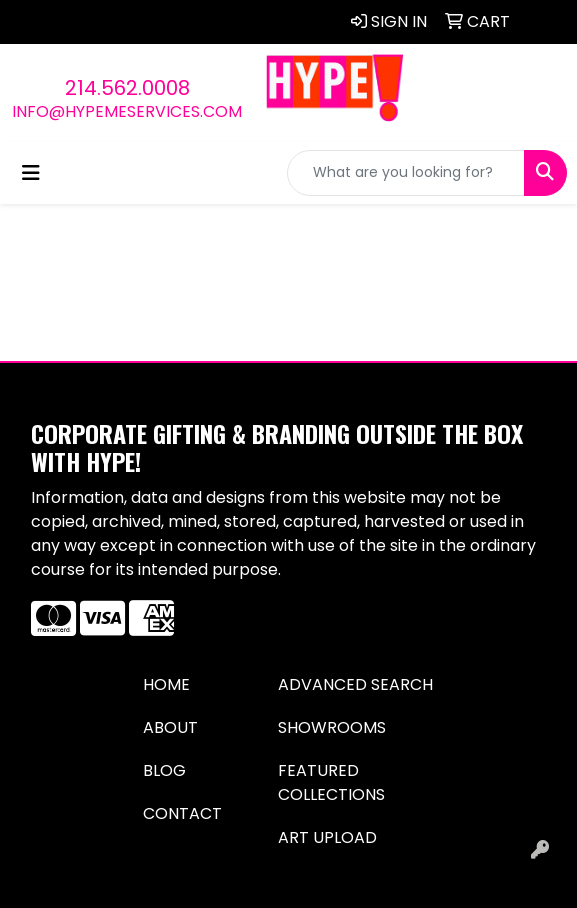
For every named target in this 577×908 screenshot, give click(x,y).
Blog (164, 770)
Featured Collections (331, 782)
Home (166, 684)
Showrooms (332, 727)
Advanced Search (355, 684)
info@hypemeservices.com (127, 111)
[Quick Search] (406, 173)
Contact (182, 813)
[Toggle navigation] (31, 173)
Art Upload (327, 837)
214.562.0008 (127, 88)
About (170, 727)
